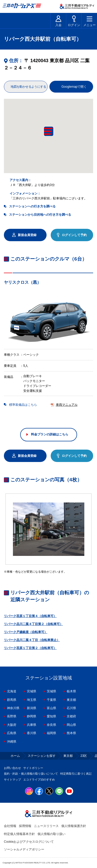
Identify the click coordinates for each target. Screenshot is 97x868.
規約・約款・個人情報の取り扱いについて (31, 774)
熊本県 (71, 733)
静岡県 (32, 716)
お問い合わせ (12, 768)
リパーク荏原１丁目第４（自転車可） (30, 616)
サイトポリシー (33, 768)
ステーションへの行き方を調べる (32, 206)
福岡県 (51, 733)
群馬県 (12, 700)
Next (93, 319)
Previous (4, 319)
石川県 (71, 708)
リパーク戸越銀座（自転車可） (26, 632)
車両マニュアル (67, 405)
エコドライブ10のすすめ (39, 780)
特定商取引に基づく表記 (76, 774)
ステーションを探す (42, 756)
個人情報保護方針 (74, 826)
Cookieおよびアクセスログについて (29, 842)
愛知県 (51, 716)
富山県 (51, 708)
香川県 (32, 733)
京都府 (71, 716)
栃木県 (71, 691)
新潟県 (32, 708)
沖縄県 (12, 742)
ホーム (15, 756)
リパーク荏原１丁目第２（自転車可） (30, 648)
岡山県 (71, 725)
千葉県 (51, 700)
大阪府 (12, 725)
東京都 (71, 700)
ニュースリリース (46, 826)
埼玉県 (32, 700)
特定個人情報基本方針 (19, 834)
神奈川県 (13, 708)
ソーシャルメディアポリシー (24, 849)
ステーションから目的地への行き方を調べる (40, 215)
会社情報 (10, 826)
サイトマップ (12, 780)
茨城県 (51, 691)
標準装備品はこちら (23, 405)
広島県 (12, 733)
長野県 (12, 716)
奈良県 (51, 725)
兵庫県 (32, 725)
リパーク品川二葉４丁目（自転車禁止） (32, 640)
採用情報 (25, 826)
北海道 (12, 691)
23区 (84, 756)
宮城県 (32, 691)
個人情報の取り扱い (51, 834)
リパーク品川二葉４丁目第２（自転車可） (33, 624)
